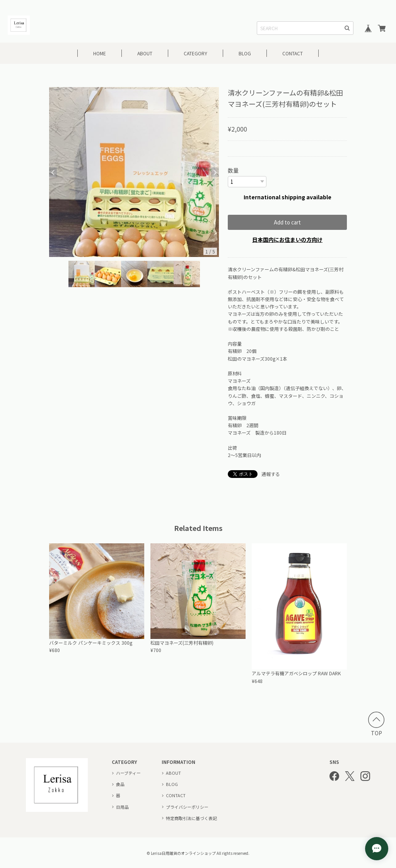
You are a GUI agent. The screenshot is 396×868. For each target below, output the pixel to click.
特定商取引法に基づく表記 (191, 818)
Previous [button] (53, 172)
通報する (271, 473)
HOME (100, 53)
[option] (134, 172)
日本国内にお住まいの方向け (287, 239)
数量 (233, 170)
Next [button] (215, 172)
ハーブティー (128, 772)
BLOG (245, 53)
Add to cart (287, 222)
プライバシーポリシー (187, 806)
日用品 (122, 806)
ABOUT (145, 53)
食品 (120, 784)
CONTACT (293, 53)
